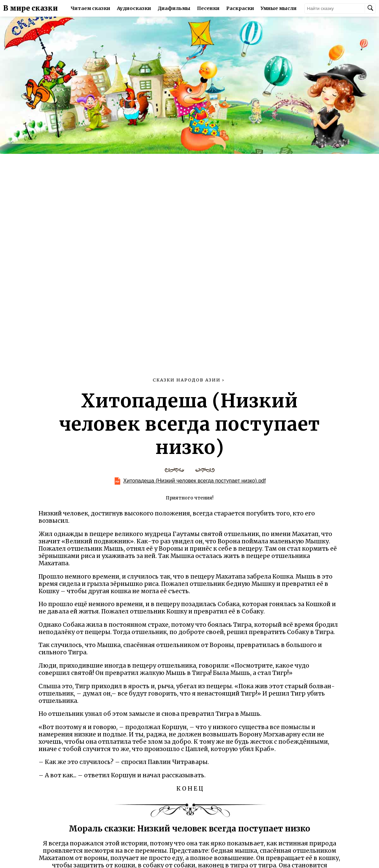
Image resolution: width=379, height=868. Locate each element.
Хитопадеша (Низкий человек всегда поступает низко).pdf (194, 481)
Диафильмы (174, 8)
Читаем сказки (91, 8)
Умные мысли (279, 8)
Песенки (208, 8)
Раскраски (240, 8)
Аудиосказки (134, 8)
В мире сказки (31, 8)
